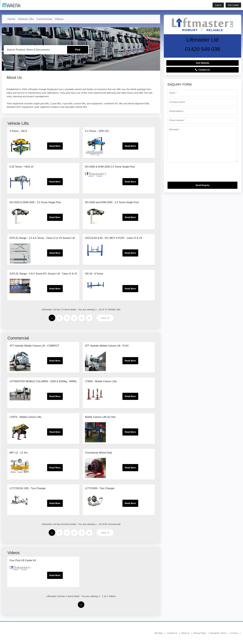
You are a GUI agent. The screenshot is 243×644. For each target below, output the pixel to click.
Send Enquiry (203, 185)
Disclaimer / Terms (218, 633)
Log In (218, 5)
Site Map (158, 633)
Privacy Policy (200, 633)
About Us (185, 633)
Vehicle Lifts (26, 19)
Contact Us (203, 70)
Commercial (44, 19)
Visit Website (202, 63)
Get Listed (233, 5)
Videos (59, 19)
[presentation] (191, 173)
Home (11, 19)
